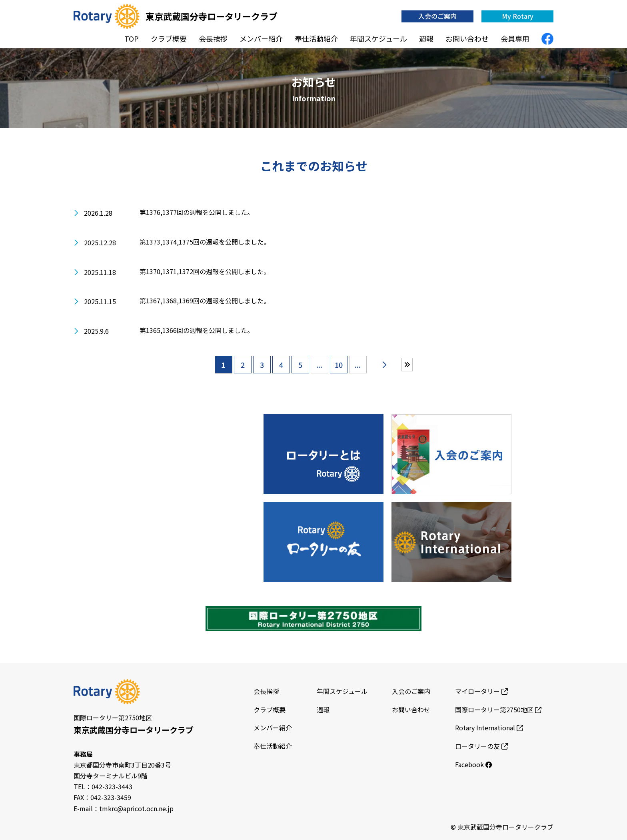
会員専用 (515, 38)
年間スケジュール (378, 38)
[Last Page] (407, 365)
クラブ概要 (169, 38)
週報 (426, 38)
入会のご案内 (437, 16)
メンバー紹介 (261, 38)
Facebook (473, 764)
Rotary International (489, 728)
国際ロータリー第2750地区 (498, 710)
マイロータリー (481, 691)
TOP (132, 38)
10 (339, 365)
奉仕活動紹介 (316, 38)
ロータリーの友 (481, 746)
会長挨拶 (213, 38)
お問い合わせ (467, 38)
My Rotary (518, 16)
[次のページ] (384, 365)
